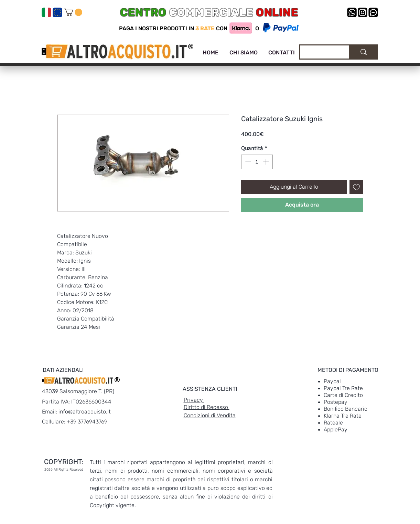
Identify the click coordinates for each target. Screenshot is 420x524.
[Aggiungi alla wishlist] (356, 187)
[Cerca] (320, 53)
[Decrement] (247, 162)
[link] (73, 12)
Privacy (194, 400)
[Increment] (267, 162)
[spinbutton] (257, 162)
